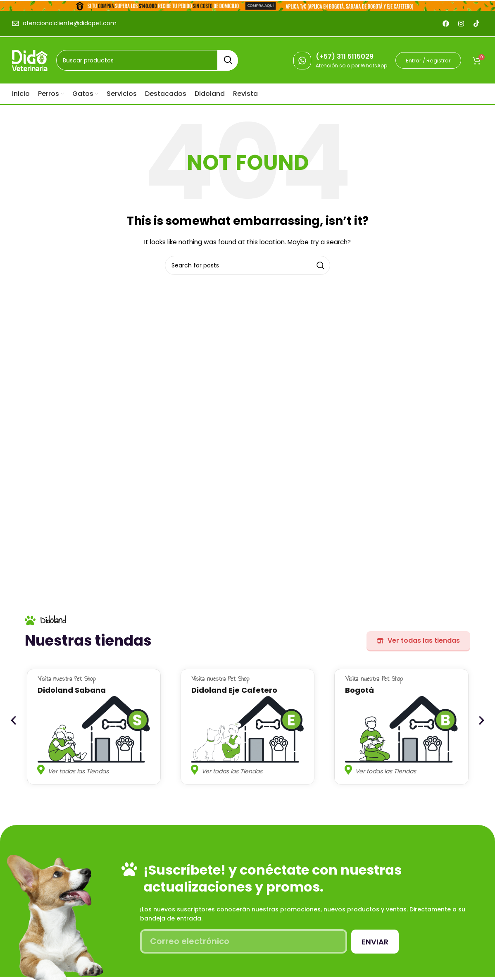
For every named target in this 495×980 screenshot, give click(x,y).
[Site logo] (30, 60)
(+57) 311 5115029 (345, 56)
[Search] (147, 60)
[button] (13, 721)
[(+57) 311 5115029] (302, 61)
